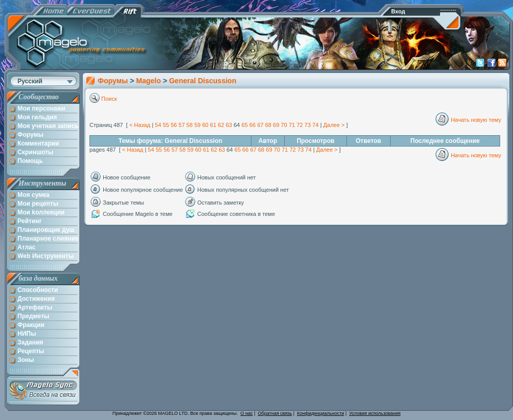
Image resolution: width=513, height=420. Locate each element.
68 (268, 125)
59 (197, 125)
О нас (247, 413)
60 (205, 125)
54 (158, 125)
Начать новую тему (476, 120)
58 (190, 125)
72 (300, 125)
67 (260, 125)
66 (252, 125)
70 (284, 125)
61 (213, 125)
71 (292, 125)
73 (307, 125)
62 (221, 125)
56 (174, 125)
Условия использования (375, 413)
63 (229, 125)
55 (166, 125)
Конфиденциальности (321, 413)
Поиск (109, 99)
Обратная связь (275, 413)
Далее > (334, 125)
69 (276, 125)
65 (245, 125)
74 (316, 125)
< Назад (140, 125)
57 (181, 125)
